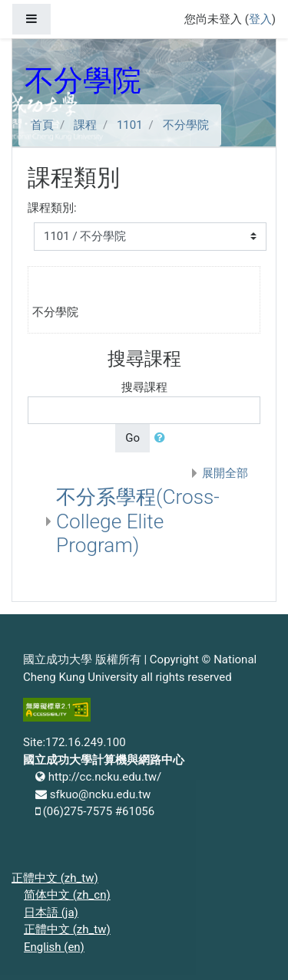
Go (132, 438)
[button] (163, 438)
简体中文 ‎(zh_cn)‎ (67, 895)
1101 (130, 125)
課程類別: (52, 208)
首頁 (42, 125)
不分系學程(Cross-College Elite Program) (138, 521)
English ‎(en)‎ (54, 947)
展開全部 (225, 473)
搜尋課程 (144, 387)
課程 (85, 125)
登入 (260, 19)
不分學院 (186, 125)
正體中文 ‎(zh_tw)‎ (55, 878)
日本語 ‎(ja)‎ (51, 913)
